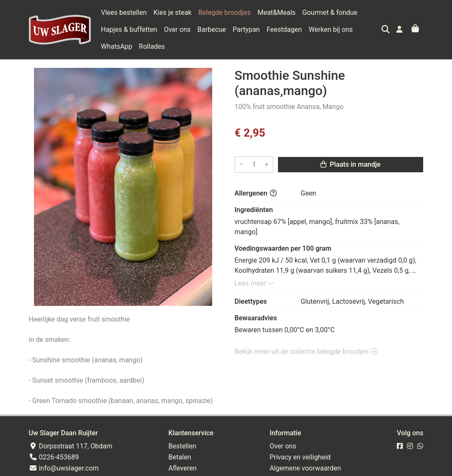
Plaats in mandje (350, 164)
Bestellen (182, 446)
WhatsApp (117, 46)
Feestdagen (284, 29)
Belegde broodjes (224, 13)
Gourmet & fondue (330, 13)
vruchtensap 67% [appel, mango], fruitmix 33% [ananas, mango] (318, 227)
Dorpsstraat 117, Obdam (71, 446)
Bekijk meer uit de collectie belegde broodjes (306, 351)
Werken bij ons (331, 29)
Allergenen (256, 193)
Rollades (152, 46)
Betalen (180, 457)
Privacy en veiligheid (300, 457)
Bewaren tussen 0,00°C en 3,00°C (285, 330)
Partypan (246, 29)
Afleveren (183, 468)
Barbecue (212, 29)
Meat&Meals (277, 13)
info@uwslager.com (64, 468)
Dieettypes (251, 301)
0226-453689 (54, 457)
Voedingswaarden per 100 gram (283, 248)
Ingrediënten (254, 210)
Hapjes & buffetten (129, 29)
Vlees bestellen (124, 13)
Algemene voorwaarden (305, 468)
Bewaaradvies (256, 318)
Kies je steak (173, 13)
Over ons (177, 29)
